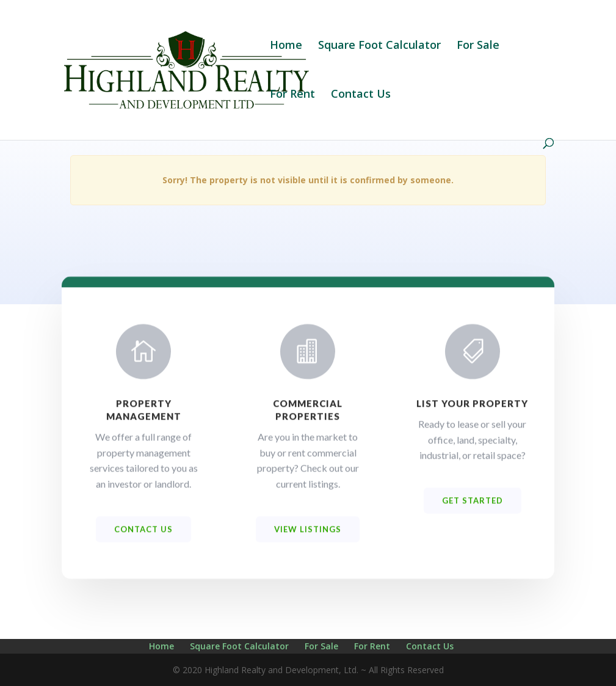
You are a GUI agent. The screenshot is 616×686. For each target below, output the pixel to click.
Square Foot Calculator (379, 46)
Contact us (143, 536)
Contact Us (361, 95)
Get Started (473, 507)
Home (286, 46)
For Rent (292, 95)
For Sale (478, 46)
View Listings (308, 536)
